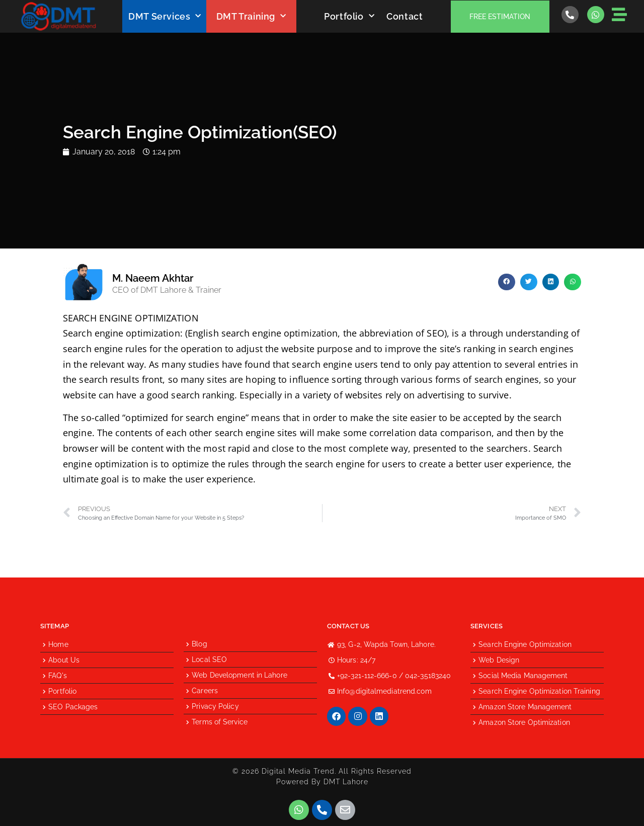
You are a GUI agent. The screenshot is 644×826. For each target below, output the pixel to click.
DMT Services (165, 16)
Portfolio (349, 16)
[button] (507, 282)
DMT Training (251, 16)
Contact (405, 16)
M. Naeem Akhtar (153, 278)
